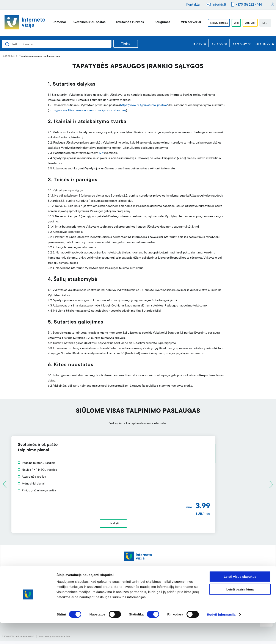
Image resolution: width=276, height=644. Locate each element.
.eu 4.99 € (219, 44)
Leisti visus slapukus (240, 598)
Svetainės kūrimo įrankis (127, 583)
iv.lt (101, 153)
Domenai (55, 22)
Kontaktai (193, 5)
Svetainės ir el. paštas (85, 22)
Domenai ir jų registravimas (74, 583)
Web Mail (253, 23)
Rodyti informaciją (221, 635)
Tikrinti (126, 44)
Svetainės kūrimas (126, 22)
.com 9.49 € (241, 44)
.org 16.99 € (265, 44)
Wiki (237, 23)
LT (269, 23)
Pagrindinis (8, 56)
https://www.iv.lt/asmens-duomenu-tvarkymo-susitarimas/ (87, 111)
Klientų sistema (216, 23)
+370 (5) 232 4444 (249, 5)
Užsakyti (138, 525)
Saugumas (158, 22)
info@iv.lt (219, 5)
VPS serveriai (187, 22)
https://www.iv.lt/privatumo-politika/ (144, 105)
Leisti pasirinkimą (240, 610)
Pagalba (171, 583)
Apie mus (226, 583)
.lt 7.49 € (199, 44)
